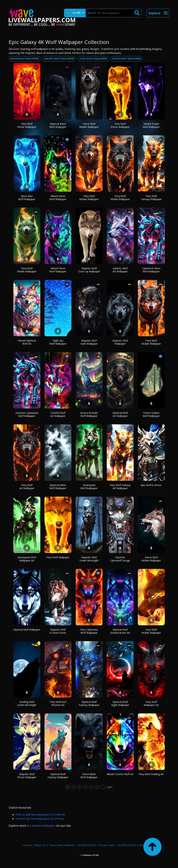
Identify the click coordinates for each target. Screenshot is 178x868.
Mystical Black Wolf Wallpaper (58, 125)
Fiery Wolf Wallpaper (58, 557)
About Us (40, 845)
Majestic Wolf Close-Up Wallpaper (89, 270)
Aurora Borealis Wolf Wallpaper (89, 414)
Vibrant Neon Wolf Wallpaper (58, 198)
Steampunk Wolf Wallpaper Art (27, 559)
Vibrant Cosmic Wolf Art (120, 774)
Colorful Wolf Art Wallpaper (58, 414)
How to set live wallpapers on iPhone (40, 819)
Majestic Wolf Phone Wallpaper (27, 776)
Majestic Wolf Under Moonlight (89, 559)
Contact (27, 845)
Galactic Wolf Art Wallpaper (120, 270)
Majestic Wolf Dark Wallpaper (89, 342)
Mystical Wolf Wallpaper (27, 630)
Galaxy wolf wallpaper (59, 59)
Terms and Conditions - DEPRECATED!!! (72, 845)
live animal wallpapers (41, 826)
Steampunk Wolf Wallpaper (89, 487)
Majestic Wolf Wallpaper (120, 342)
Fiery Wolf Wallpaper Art (151, 703)
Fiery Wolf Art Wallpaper (27, 487)
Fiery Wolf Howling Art (151, 774)
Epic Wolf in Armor (151, 485)
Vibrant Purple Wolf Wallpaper (151, 125)
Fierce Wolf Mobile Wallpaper (89, 125)
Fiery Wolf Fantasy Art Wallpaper (120, 487)
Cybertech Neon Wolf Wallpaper (151, 270)
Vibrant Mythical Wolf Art (27, 342)
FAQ (142, 845)
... (103, 787)
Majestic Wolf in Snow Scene (58, 631)
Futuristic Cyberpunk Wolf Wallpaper (27, 414)
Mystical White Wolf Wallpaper (58, 487)
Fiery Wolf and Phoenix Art (58, 703)
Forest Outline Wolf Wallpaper (151, 414)
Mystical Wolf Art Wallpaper (120, 414)
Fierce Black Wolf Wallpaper (89, 776)
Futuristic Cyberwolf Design (120, 559)
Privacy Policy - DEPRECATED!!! (118, 845)
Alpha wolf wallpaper (127, 59)
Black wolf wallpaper (25, 59)
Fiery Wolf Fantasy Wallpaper (151, 198)
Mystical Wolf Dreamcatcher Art (120, 631)
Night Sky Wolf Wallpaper (58, 342)
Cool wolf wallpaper (93, 59)
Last (110, 787)
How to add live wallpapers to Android (40, 814)
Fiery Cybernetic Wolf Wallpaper (89, 631)
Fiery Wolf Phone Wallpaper (27, 125)
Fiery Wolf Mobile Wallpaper (89, 198)
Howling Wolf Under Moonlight (27, 703)
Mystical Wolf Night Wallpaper (120, 703)
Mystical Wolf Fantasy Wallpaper (89, 703)
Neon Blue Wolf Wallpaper (27, 198)
